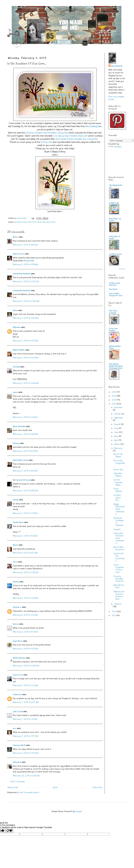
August (118, 424)
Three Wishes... (118, 490)
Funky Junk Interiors (114, 284)
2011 (114, 615)
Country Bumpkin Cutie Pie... (119, 579)
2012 (114, 611)
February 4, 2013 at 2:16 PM (25, 417)
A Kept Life (114, 203)
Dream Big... (119, 469)
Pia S (15, 562)
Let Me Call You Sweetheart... (119, 557)
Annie (15, 392)
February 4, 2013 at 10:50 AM (26, 301)
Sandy (16, 500)
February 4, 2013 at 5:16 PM (25, 471)
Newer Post (13, 787)
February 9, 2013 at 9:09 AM (26, 753)
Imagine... (117, 529)
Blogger (79, 811)
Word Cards (51, 222)
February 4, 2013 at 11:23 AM (26, 318)
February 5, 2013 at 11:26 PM (26, 598)
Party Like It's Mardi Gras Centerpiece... (119, 538)
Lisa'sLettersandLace (22, 274)
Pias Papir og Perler (115, 220)
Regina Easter (19, 350)
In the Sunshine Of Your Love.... (119, 569)
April (116, 440)
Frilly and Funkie (113, 330)
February (118, 448)
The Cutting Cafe (94, 126)
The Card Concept (113, 312)
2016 (114, 392)
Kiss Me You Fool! (119, 586)
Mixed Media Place (115, 347)
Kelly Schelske (19, 426)
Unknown (17, 694)
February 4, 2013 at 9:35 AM (26, 264)
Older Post (97, 787)
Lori (15, 728)
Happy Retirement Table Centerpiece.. (119, 509)
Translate (115, 147)
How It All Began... (118, 455)
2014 (114, 400)
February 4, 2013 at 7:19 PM (25, 513)
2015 (114, 396)
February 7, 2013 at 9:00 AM (26, 702)
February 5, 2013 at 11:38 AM (26, 572)
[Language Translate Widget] (121, 141)
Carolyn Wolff (19, 745)
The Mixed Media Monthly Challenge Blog (116, 366)
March (117, 444)
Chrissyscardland (116, 186)
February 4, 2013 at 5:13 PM (25, 451)
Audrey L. (17, 607)
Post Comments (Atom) (29, 792)
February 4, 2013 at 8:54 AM (25, 245)
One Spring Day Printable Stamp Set (70, 136)
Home (55, 787)
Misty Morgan (19, 658)
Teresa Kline (18, 522)
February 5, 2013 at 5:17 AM (25, 553)
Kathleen (17, 327)
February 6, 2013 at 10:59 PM (26, 666)
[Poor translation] (9, 831)
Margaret (17, 762)
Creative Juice (115, 254)
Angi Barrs (18, 641)
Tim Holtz (113, 289)
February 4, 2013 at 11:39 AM (26, 341)
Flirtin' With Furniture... (119, 548)
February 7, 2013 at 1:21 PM (25, 719)
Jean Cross (18, 712)
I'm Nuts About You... (117, 498)
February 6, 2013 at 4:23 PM (26, 649)
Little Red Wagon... (118, 475)
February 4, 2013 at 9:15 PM (25, 536)
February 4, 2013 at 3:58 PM (26, 434)
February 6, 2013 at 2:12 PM (25, 615)
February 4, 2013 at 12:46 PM (26, 383)
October (118, 414)
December (118, 407)
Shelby (16, 582)
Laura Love (18, 675)
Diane (15, 310)
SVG (30, 222)
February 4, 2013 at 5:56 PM (26, 491)
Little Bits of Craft (114, 237)
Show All (122, 269)
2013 (114, 404)
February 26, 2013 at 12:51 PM (26, 776)
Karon (16, 237)
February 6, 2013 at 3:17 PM (25, 632)
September (119, 418)
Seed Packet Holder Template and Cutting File (76, 139)
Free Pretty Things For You (116, 295)
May (116, 436)
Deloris (16, 624)
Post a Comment (17, 782)
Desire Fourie (19, 254)
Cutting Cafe (46, 142)
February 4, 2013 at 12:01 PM (26, 358)
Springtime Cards (20, 222)
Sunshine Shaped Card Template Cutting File (46, 133)
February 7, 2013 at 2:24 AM (26, 685)
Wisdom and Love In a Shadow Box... (119, 595)
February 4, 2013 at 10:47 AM (26, 281)
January (118, 604)
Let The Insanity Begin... (118, 482)
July (116, 428)
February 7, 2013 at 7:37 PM (26, 736)
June (117, 432)
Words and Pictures (22, 480)
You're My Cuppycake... (119, 463)
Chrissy (16, 367)
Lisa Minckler (117, 66)
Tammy (16, 443)
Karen (16, 545)
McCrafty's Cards (21, 460)
